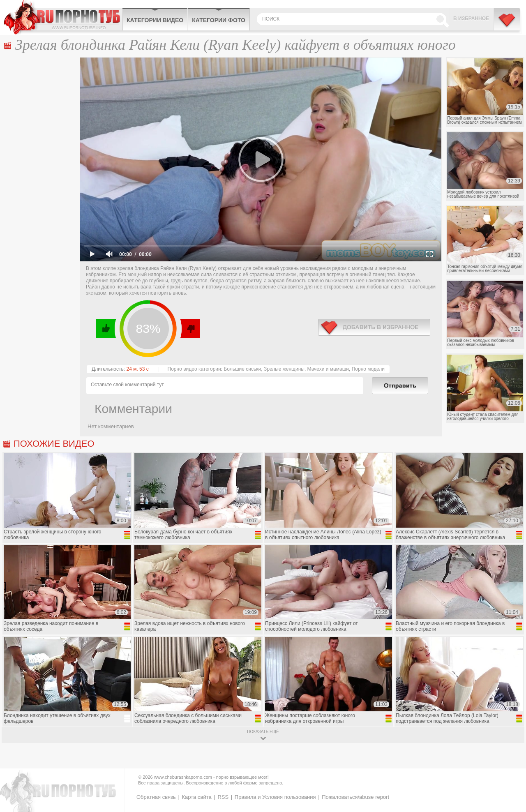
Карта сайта (196, 797)
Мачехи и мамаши (328, 369)
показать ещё (263, 732)
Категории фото (219, 20)
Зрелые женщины (284, 369)
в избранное (374, 327)
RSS (223, 797)
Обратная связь (156, 797)
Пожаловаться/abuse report (355, 797)
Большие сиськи (242, 369)
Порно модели (368, 369)
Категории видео (155, 20)
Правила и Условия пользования (275, 797)
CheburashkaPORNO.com (63, 17)
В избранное (471, 18)
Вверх (510, 762)
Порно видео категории (194, 369)
